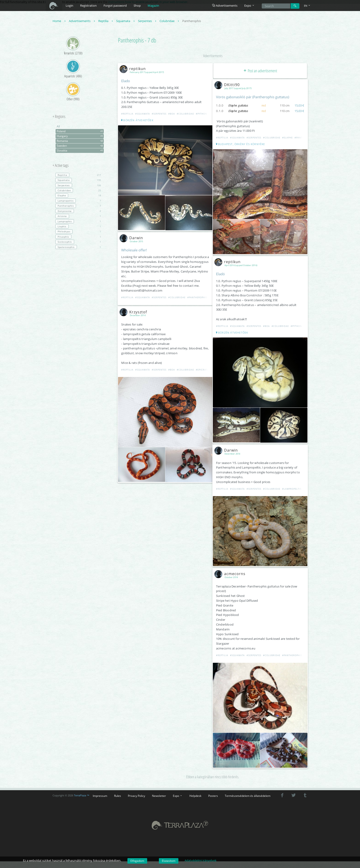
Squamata (126, 22)
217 (78, 176)
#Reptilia (128, 114)
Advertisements (225, 6)
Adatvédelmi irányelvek (201, 860)
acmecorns (232, 568)
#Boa (173, 114)
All (58, 127)
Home (60, 22)
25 (78, 191)
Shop (137, 6)
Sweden (80, 146)
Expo (178, 788)
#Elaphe (288, 138)
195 (78, 181)
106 (78, 186)
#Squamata (143, 114)
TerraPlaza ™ (82, 788)
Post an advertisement (260, 71)
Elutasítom (169, 861)
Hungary (80, 137)
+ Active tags (61, 166)
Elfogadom (137, 861)
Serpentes (148, 22)
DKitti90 (229, 85)
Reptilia (106, 22)
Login (69, 6)
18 (78, 196)
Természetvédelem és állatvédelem (248, 788)
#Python (202, 114)
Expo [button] (250, 6)
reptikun (134, 69)
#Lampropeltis (293, 485)
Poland (80, 132)
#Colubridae (186, 114)
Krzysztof (135, 310)
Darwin (133, 236)
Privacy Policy (136, 788)
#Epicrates (204, 367)
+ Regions (59, 117)
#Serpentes (160, 114)
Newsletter (159, 788)
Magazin (153, 6)
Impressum (100, 788)
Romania (80, 142)
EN (307, 6)
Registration (88, 6)
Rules (118, 788)
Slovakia (80, 151)
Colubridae (170, 22)
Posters (213, 788)
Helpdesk (195, 788)
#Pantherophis (198, 296)
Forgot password (115, 6)
